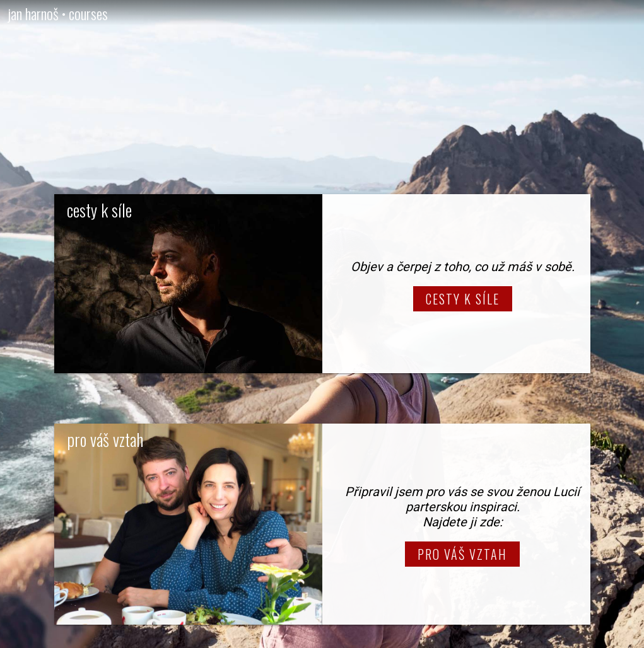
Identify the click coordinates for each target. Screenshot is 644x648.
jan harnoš (33, 13)
